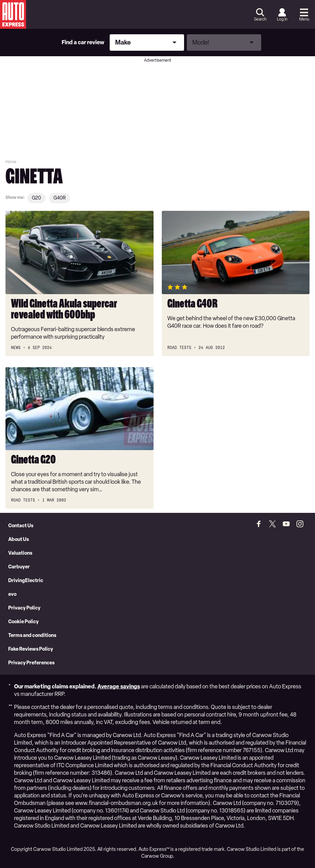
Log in (282, 19)
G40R (59, 198)
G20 (37, 198)
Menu (304, 19)
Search (260, 19)
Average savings (119, 686)
